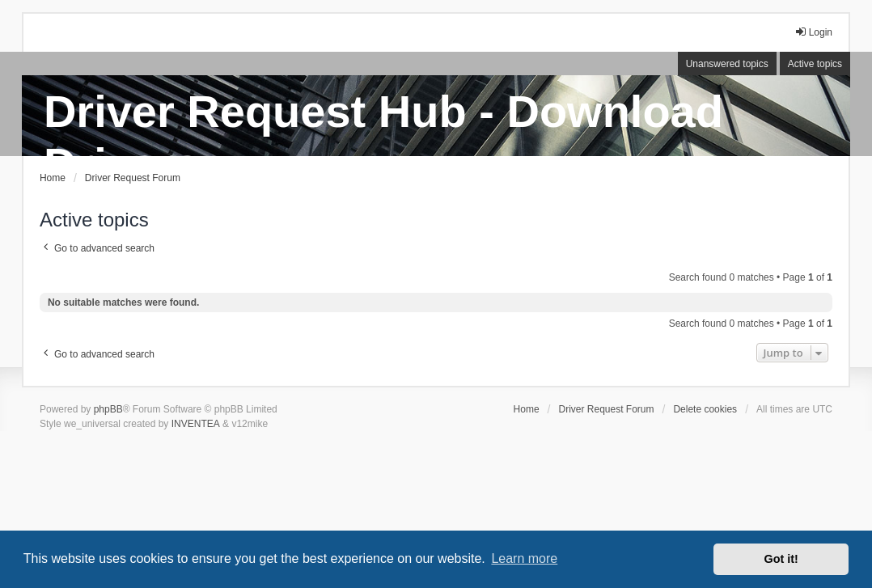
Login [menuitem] (813, 32)
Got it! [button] (781, 559)
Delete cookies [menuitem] (705, 409)
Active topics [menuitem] (815, 64)
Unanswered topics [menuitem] (727, 64)
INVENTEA (196, 424)
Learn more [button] (524, 558)
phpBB (108, 409)
